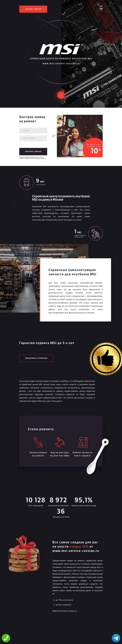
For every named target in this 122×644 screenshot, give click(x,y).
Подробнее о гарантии (36, 358)
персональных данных (40, 158)
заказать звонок (33, 9)
